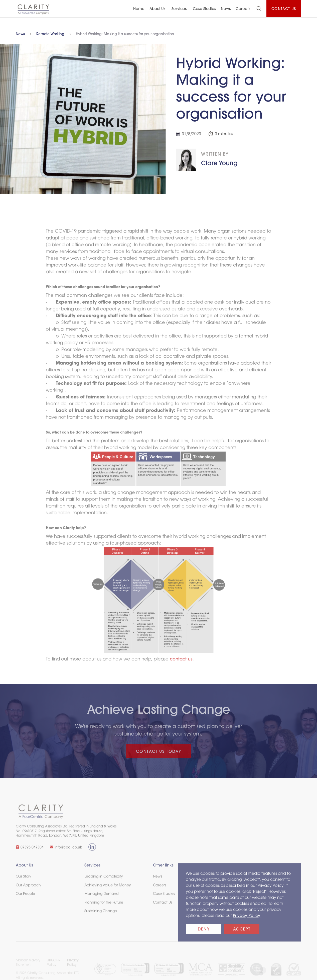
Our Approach (28, 890)
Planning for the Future (104, 908)
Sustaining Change (101, 916)
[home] (33, 9)
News (20, 34)
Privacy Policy (247, 921)
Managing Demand (102, 899)
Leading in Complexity (104, 882)
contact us (181, 664)
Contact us (284, 9)
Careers (243, 9)
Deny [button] (204, 934)
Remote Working (50, 34)
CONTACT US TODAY (159, 752)
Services (179, 9)
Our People (25, 899)
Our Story (24, 882)
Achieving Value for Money (108, 890)
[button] (158, 9)
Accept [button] (242, 934)
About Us (157, 9)
